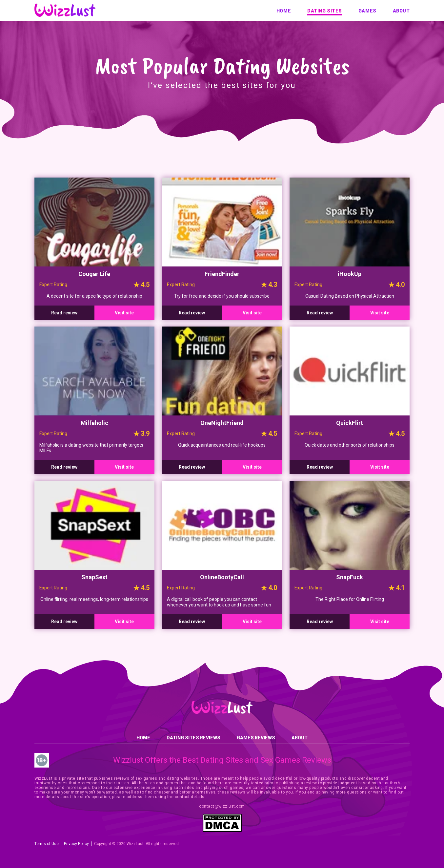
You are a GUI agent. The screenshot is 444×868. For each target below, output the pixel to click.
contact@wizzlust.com (222, 806)
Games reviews (256, 738)
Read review (64, 313)
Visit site (124, 313)
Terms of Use (47, 844)
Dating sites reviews (193, 738)
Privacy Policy (76, 844)
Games (367, 11)
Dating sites (325, 11)
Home (284, 11)
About (401, 11)
